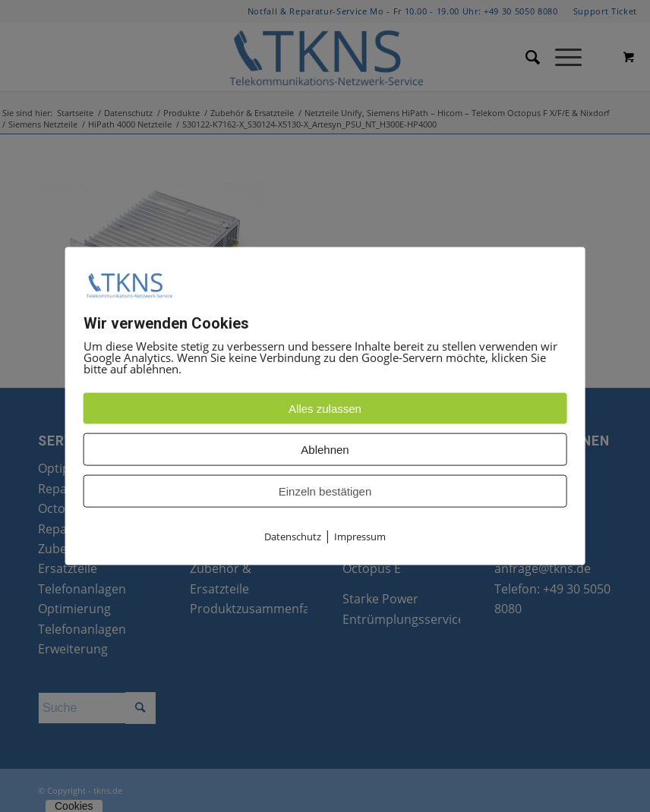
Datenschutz (293, 537)
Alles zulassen (325, 409)
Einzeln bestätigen (325, 491)
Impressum (360, 537)
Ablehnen (325, 450)
